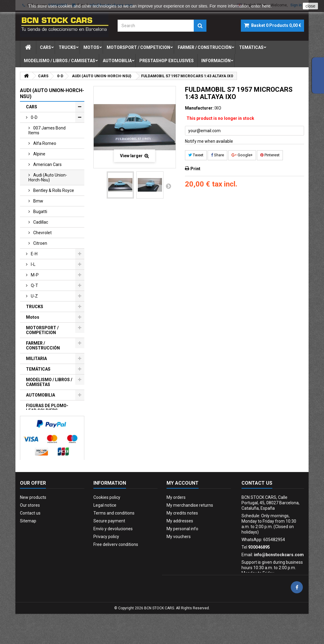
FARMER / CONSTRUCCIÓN (43, 346)
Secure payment (109, 545)
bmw (38, 201)
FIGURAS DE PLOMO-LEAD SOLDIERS (47, 408)
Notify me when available (209, 141)
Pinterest (270, 155)
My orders (176, 522)
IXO (218, 108)
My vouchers (179, 561)
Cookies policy (107, 522)
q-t (34, 285)
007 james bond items (47, 130)
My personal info (182, 553)
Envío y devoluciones (113, 553)
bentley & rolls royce (53, 190)
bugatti (40, 212)
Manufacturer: (199, 108)
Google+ (242, 155)
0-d (34, 117)
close (311, 6)
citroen (40, 243)
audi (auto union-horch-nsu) (48, 177)
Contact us (30, 537)
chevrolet (42, 233)
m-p (34, 275)
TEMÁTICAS (38, 369)
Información (216, 61)
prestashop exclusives (167, 61)
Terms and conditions (114, 537)
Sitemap (28, 545)
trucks (67, 47)
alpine (39, 154)
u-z (34, 296)
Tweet (196, 155)
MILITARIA (36, 359)
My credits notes (182, 537)
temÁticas (251, 47)
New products (33, 522)
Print (195, 169)
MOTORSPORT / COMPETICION (42, 330)
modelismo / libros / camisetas (60, 61)
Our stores (30, 530)
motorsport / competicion (138, 47)
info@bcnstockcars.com (279, 579)
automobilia (117, 61)
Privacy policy (106, 561)
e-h (34, 254)
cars (45, 47)
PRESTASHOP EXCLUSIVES (40, 423)
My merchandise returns (190, 530)
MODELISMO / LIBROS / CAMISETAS (49, 382)
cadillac (40, 222)
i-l (33, 264)
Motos (33, 317)
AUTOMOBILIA (40, 395)
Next (168, 186)
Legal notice (105, 530)
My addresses (180, 545)
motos (91, 47)
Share (217, 155)
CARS (32, 107)
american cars (47, 164)
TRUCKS (35, 307)
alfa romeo (44, 143)
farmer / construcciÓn (205, 47)
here (266, 6)
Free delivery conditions (116, 569)
